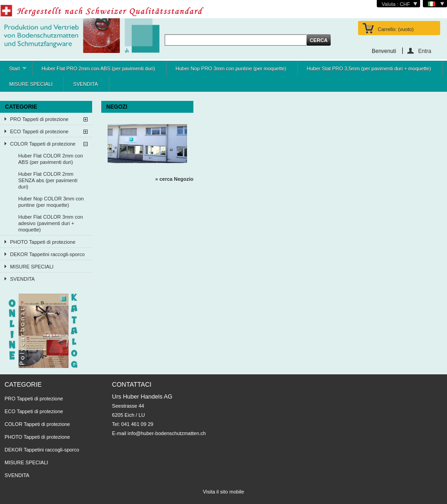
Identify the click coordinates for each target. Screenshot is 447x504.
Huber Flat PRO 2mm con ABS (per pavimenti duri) (98, 68)
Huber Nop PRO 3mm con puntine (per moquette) (231, 68)
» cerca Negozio (174, 179)
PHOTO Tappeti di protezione (43, 242)
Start (13, 71)
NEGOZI (117, 107)
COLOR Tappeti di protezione (43, 144)
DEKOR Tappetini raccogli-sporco (47, 254)
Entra (425, 51)
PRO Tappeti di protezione (39, 119)
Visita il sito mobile (223, 492)
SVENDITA (85, 84)
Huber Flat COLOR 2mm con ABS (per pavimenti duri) (51, 159)
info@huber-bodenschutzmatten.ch (167, 433)
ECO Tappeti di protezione (39, 131)
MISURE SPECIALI (31, 84)
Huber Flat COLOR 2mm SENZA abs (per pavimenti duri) (48, 180)
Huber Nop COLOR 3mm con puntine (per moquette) (51, 202)
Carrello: (396, 29)
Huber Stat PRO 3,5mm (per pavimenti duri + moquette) (369, 68)
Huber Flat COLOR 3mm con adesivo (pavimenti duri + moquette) (51, 223)
